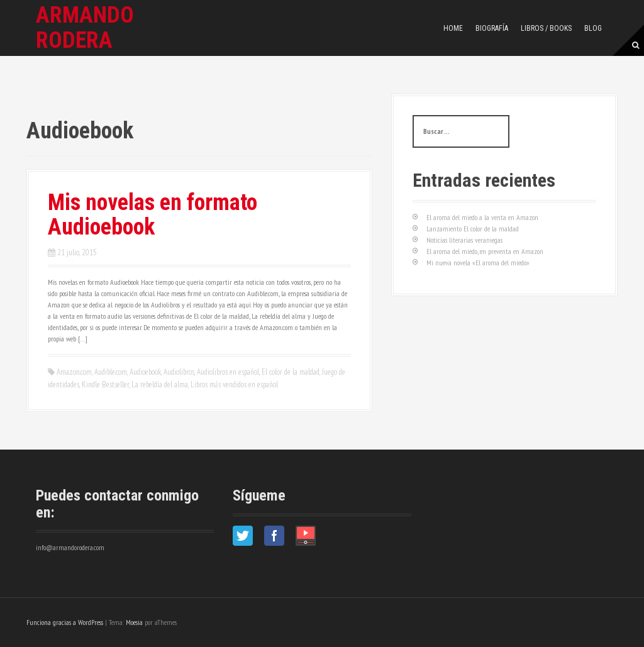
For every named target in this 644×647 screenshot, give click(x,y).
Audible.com (111, 372)
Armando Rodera (85, 28)
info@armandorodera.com (70, 547)
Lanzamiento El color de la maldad (473, 229)
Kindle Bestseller (105, 384)
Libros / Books (546, 28)
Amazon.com (74, 372)
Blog (593, 28)
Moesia (134, 622)
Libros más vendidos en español (234, 384)
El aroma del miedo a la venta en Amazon (482, 217)
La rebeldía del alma (160, 384)
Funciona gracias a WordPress (65, 622)
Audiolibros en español (228, 372)
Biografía (492, 28)
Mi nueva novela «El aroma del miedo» (478, 263)
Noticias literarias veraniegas (464, 240)
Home (453, 28)
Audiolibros (179, 372)
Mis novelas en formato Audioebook (153, 215)
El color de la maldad (291, 372)
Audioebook (145, 372)
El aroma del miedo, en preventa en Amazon (485, 251)
